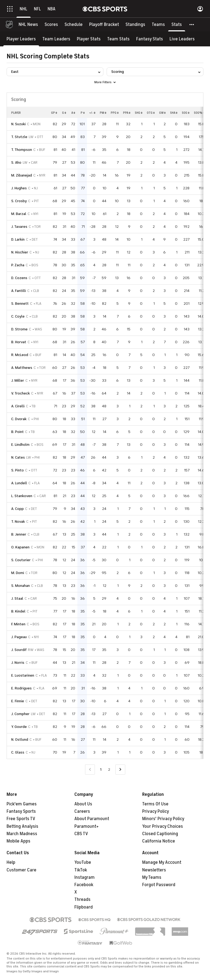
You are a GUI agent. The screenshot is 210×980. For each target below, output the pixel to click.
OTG (151, 113)
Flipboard (84, 907)
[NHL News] (28, 25)
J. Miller (18, 380)
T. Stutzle (19, 137)
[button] (192, 25)
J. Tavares (19, 227)
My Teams (152, 877)
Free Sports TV (21, 819)
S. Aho (16, 162)
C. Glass (18, 752)
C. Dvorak (19, 419)
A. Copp (17, 509)
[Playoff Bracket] (104, 25)
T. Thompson (22, 150)
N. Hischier (20, 252)
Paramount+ (87, 826)
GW (162, 113)
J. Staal (17, 598)
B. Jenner (19, 534)
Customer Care (21, 870)
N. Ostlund (20, 740)
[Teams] (158, 25)
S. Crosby (19, 201)
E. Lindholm (20, 445)
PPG (115, 113)
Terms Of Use (155, 804)
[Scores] (51, 25)
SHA (174, 113)
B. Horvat (19, 342)
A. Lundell (19, 483)
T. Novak (18, 522)
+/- (92, 113)
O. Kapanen (20, 547)
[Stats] (177, 25)
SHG (139, 113)
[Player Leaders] (21, 39)
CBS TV (81, 834)
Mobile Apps (18, 841)
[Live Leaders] (182, 39)
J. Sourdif (19, 650)
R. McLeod (20, 355)
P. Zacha (18, 265)
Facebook (84, 885)
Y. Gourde (19, 727)
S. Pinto (17, 470)
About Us (83, 804)
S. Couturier (21, 560)
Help (11, 862)
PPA (127, 113)
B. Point (17, 432)
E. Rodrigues (21, 688)
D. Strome (19, 329)
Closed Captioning (160, 834)
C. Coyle (18, 316)
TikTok (81, 870)
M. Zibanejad (22, 175)
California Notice (159, 841)
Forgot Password (159, 885)
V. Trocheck (21, 393)
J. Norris (18, 663)
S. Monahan (21, 586)
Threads (82, 900)
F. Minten (18, 624)
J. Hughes (19, 188)
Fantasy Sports (21, 811)
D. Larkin (18, 239)
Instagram (84, 877)
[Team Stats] (118, 39)
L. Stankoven (22, 496)
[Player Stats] (89, 39)
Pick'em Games (22, 804)
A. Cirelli (18, 406)
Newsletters (154, 870)
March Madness (22, 834)
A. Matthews (22, 368)
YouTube (83, 862)
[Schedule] (74, 25)
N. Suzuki (18, 124)
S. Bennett (20, 304)
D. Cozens (19, 278)
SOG (186, 113)
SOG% (199, 113)
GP (54, 113)
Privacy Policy (156, 811)
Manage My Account (162, 862)
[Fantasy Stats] (150, 39)
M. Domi (18, 573)
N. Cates (18, 457)
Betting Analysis (22, 826)
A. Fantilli (19, 291)
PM (103, 113)
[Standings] (135, 25)
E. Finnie (18, 701)
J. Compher (20, 714)
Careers (82, 811)
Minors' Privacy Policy (163, 819)
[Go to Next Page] (120, 770)
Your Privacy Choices (163, 826)
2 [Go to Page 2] (109, 770)
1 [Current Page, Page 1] (101, 770)
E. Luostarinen (23, 675)
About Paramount (92, 819)
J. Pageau (19, 637)
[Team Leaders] (56, 39)
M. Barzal (19, 214)
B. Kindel (18, 611)
